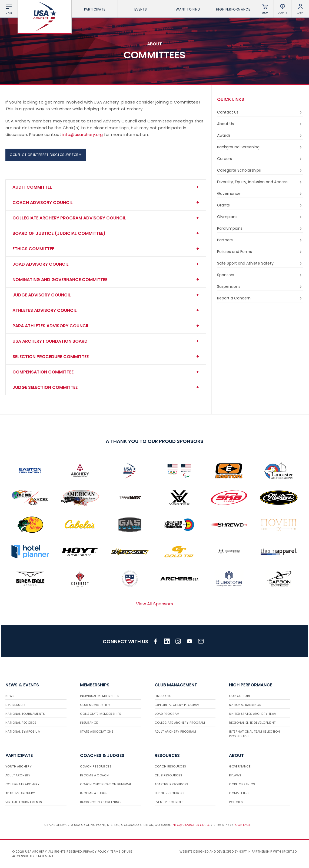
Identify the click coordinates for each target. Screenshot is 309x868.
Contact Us (260, 112)
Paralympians (260, 228)
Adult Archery (18, 775)
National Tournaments (25, 714)
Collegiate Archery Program (180, 723)
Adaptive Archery (20, 793)
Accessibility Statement (33, 856)
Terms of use (122, 852)
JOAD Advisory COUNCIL (41, 264)
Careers (260, 159)
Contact (243, 825)
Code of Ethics (242, 784)
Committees (239, 793)
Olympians (260, 217)
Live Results (16, 705)
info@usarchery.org (83, 134)
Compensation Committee (43, 372)
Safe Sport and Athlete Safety (260, 263)
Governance (260, 194)
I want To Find (187, 9)
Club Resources (169, 775)
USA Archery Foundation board (50, 341)
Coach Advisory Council (43, 203)
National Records (21, 723)
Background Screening (260, 147)
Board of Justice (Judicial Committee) (59, 233)
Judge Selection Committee (45, 387)
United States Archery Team (253, 714)
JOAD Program (167, 714)
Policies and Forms (260, 252)
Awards (260, 136)
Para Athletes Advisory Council (51, 326)
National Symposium (23, 732)
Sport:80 (289, 852)
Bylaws (235, 775)
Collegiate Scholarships (260, 170)
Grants (260, 205)
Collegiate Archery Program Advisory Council (69, 218)
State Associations (97, 732)
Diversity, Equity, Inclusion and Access (260, 182)
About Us (260, 124)
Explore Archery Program (177, 705)
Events (141, 9)
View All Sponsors (154, 604)
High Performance (233, 9)
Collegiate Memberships (101, 714)
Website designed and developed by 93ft (213, 852)
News (10, 696)
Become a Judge (94, 793)
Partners (260, 240)
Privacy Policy (96, 852)
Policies (236, 802)
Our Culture (240, 696)
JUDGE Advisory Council (42, 295)
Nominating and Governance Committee (60, 280)
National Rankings (245, 705)
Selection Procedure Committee (51, 357)
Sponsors (260, 275)
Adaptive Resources (172, 784)
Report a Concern (260, 298)
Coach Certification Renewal (106, 784)
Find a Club (164, 696)
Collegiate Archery (22, 784)
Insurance (89, 723)
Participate (95, 9)
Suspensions (260, 287)
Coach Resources (96, 766)
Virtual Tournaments (24, 802)
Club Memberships (95, 705)
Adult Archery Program (175, 732)
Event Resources (169, 802)
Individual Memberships (100, 696)
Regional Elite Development (252, 723)
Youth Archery (19, 766)
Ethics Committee (33, 249)
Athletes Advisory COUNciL (45, 310)
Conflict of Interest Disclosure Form (46, 155)
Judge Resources (170, 793)
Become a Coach (94, 775)
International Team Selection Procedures (254, 734)
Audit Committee (32, 187)
